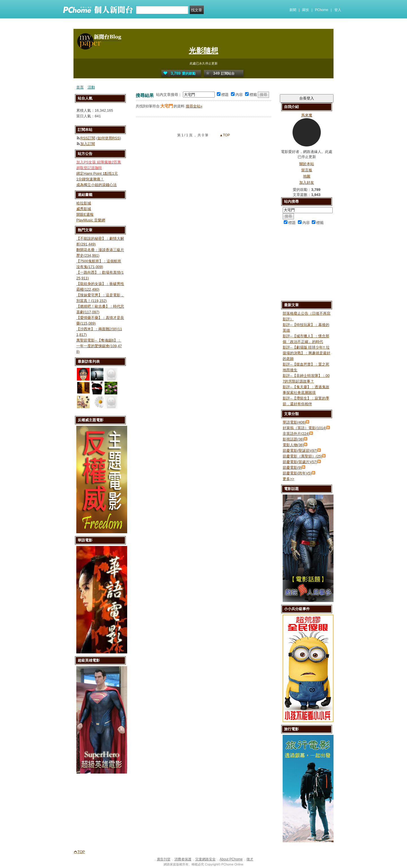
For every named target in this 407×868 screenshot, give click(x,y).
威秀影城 (84, 209)
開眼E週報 (85, 214)
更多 (288, 479)
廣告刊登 (164, 859)
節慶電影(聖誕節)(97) (300, 451)
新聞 (293, 10)
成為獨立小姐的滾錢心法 (97, 185)
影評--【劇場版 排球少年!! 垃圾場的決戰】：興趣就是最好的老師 (307, 353)
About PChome (231, 859)
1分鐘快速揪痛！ (90, 179)
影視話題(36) (293, 439)
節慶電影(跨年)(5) (297, 473)
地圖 (307, 176)
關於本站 (307, 164)
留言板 (307, 170)
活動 (91, 87)
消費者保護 (183, 859)
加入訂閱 (88, 144)
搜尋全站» (194, 106)
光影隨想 (203, 51)
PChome (322, 10)
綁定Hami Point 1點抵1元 (97, 173)
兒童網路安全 (205, 859)
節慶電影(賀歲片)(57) (300, 462)
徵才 (250, 859)
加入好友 (307, 183)
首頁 (80, 87)
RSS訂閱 (88, 138)
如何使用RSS (109, 138)
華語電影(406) (294, 422)
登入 (338, 10)
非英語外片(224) (296, 434)
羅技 (306, 10)
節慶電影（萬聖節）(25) (302, 456)
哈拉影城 (84, 203)
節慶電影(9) (292, 468)
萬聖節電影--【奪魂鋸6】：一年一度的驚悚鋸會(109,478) (99, 346)
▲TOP (224, 135)
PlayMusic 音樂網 (91, 220)
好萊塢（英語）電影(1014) (305, 428)
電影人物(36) (293, 445)
